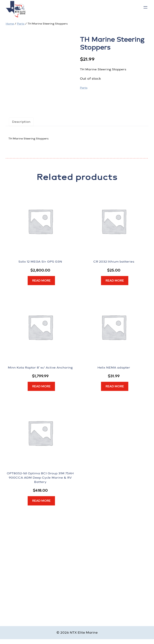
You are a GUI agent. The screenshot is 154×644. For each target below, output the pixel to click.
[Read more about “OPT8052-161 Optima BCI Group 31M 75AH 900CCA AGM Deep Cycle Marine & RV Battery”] (41, 501)
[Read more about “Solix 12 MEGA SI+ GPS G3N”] (41, 281)
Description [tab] (21, 122)
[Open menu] (145, 7)
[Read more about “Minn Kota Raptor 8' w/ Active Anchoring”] (41, 386)
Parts (21, 24)
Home (10, 24)
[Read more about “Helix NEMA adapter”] (115, 386)
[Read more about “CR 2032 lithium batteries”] (115, 281)
